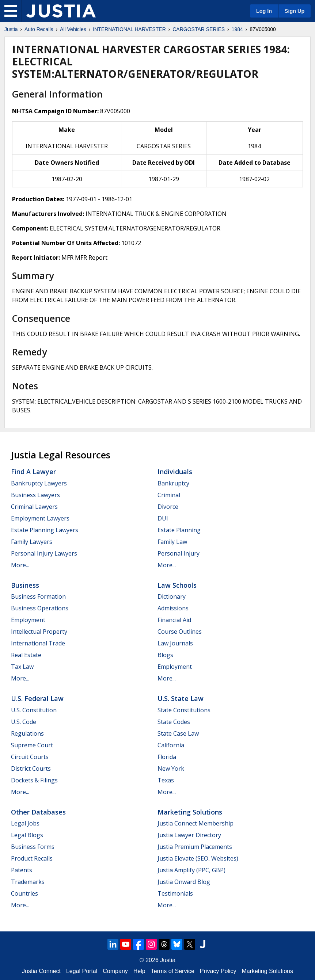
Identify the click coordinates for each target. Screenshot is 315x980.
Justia (11, 29)
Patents (22, 870)
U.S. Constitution (34, 710)
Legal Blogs (27, 835)
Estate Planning (179, 530)
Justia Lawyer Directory (189, 835)
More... (20, 565)
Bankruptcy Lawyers (39, 483)
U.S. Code (24, 722)
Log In (264, 11)
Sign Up (295, 11)
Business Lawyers (35, 495)
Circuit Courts (30, 757)
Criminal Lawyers (34, 507)
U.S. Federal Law (37, 698)
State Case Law (178, 733)
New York (171, 769)
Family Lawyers (32, 542)
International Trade (38, 643)
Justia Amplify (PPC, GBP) (191, 870)
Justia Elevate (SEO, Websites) (198, 858)
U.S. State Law (181, 698)
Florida (167, 757)
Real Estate (26, 655)
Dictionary (172, 596)
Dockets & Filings (34, 780)
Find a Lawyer (33, 472)
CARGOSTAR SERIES (199, 29)
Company (115, 971)
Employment (28, 620)
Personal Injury (179, 553)
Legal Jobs (25, 823)
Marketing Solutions (190, 812)
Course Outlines (180, 632)
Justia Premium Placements (195, 847)
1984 (237, 29)
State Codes (174, 722)
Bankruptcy (173, 483)
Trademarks (28, 882)
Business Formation (38, 596)
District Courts (31, 769)
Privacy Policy (218, 971)
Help (139, 971)
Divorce (168, 507)
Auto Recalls (39, 29)
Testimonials (175, 893)
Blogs (165, 655)
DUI (163, 518)
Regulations (27, 733)
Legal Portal (82, 971)
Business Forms (33, 847)
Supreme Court (32, 745)
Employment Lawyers (40, 518)
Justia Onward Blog (184, 882)
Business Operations (40, 608)
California (171, 745)
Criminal (169, 495)
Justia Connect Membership (196, 823)
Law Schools (177, 585)
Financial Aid (174, 620)
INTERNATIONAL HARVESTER (129, 29)
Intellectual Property (39, 632)
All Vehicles (73, 29)
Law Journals (175, 643)
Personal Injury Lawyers (44, 553)
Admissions (173, 608)
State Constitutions (184, 710)
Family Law (172, 542)
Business (25, 585)
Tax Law (22, 667)
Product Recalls (32, 858)
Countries (24, 893)
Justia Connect (41, 971)
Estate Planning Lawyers (45, 530)
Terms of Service (173, 971)
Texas (166, 780)
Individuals (175, 472)
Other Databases (38, 812)
